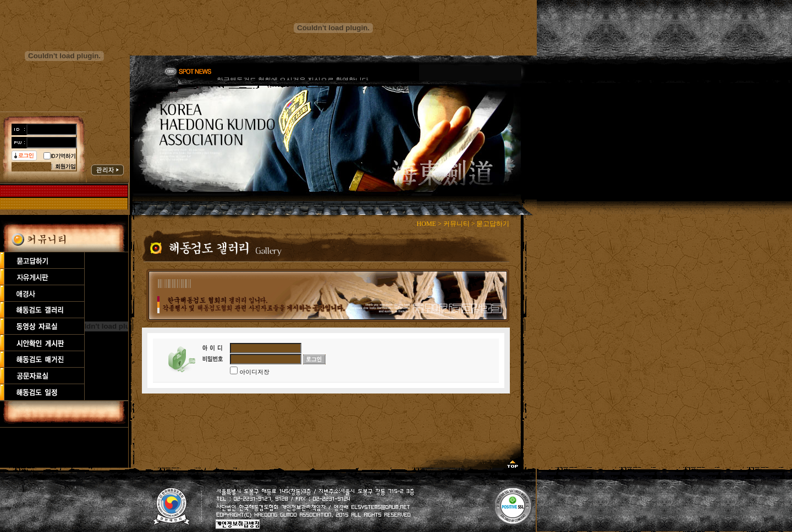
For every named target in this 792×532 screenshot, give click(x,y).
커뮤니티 (457, 224)
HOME (427, 224)
